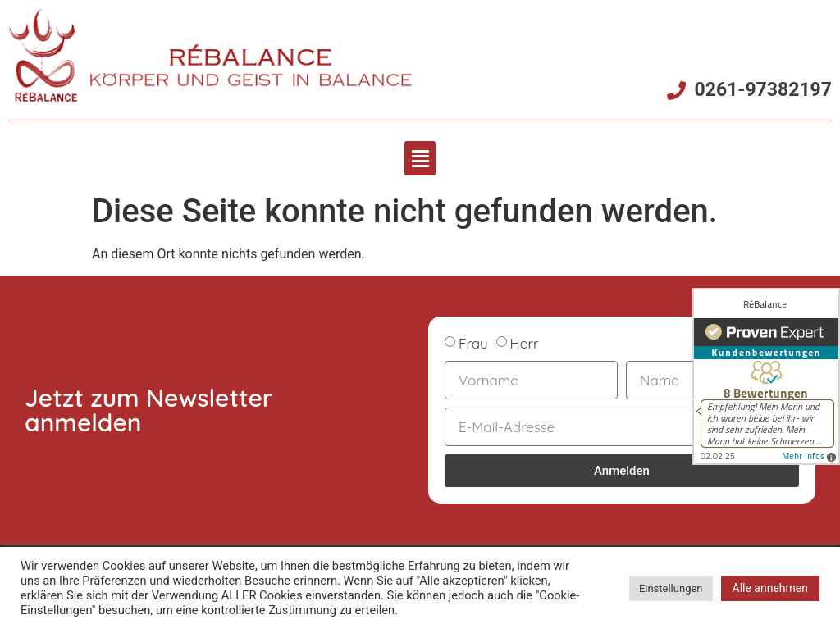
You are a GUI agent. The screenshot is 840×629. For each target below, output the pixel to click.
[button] (420, 158)
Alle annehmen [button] (770, 588)
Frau (473, 343)
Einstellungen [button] (671, 588)
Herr (525, 343)
